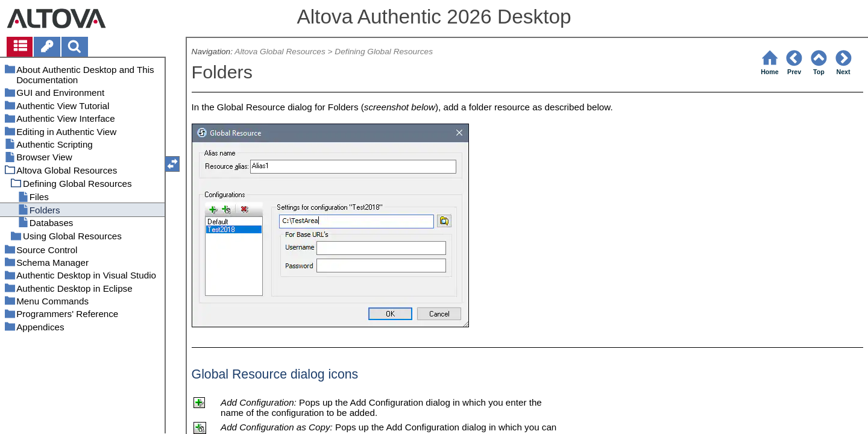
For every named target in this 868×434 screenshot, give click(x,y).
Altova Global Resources (280, 52)
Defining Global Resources (384, 52)
